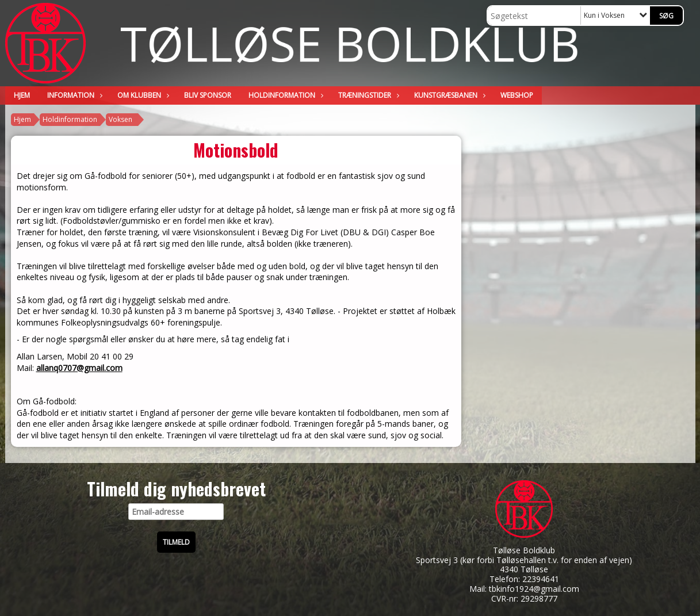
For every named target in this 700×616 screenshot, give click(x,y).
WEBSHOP (517, 95)
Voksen (121, 119)
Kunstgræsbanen (449, 95)
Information (74, 95)
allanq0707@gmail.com (79, 368)
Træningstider (368, 95)
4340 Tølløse (524, 569)
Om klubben (142, 95)
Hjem (22, 95)
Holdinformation (285, 95)
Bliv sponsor (208, 95)
